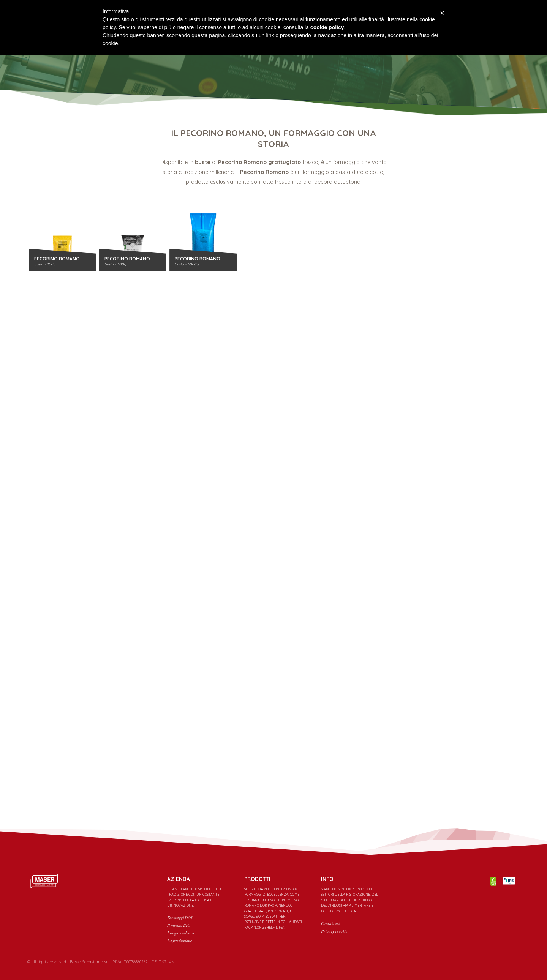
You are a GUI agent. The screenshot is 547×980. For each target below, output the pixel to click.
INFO (327, 879)
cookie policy (327, 27)
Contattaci (330, 923)
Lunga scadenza (181, 933)
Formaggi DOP (180, 918)
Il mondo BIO (179, 925)
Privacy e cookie (334, 931)
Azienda (179, 879)
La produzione (179, 941)
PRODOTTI (257, 879)
